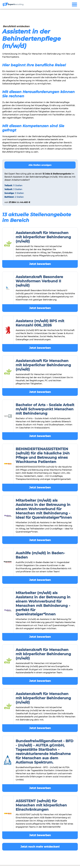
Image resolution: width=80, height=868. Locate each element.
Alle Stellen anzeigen (40, 165)
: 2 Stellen (14, 197)
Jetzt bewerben (40, 264)
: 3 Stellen (13, 189)
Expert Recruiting (17, 174)
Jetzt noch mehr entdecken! (40, 847)
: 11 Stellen (13, 185)
